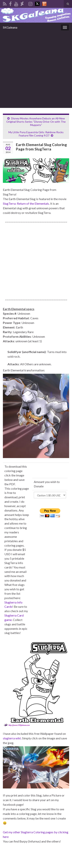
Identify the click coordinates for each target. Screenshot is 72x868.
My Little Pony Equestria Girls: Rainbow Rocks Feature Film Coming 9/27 (36, 134)
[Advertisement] (36, 70)
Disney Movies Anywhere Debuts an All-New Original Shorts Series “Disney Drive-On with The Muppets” (36, 122)
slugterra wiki (12, 738)
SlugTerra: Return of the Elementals (26, 203)
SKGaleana (10, 27)
